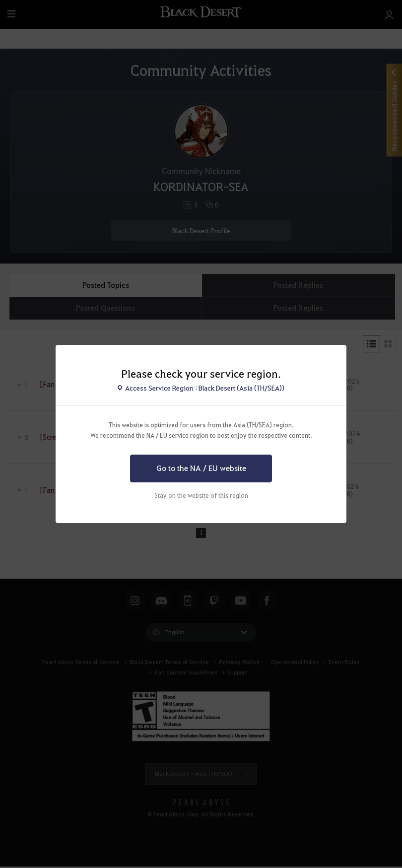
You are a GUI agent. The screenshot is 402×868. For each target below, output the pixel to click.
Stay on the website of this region (201, 495)
